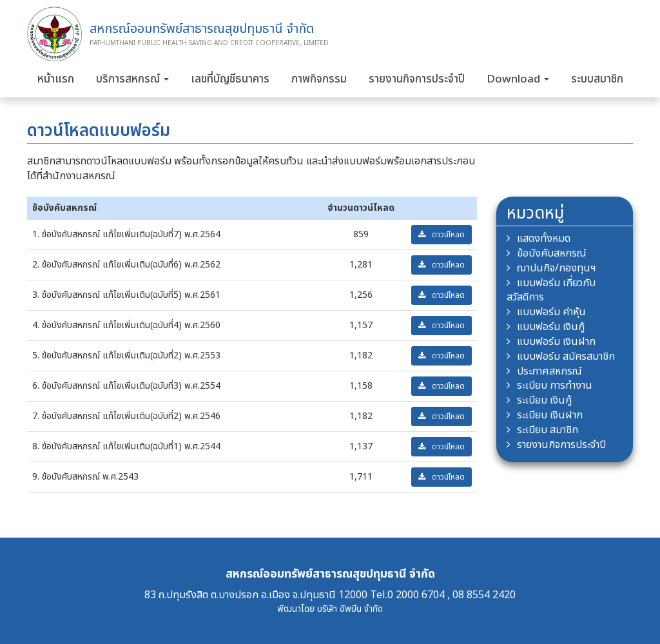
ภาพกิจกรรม (319, 79)
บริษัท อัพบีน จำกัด (350, 609)
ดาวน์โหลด (442, 235)
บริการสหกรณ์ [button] (132, 79)
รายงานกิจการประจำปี (417, 79)
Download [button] (518, 79)
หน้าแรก (56, 79)
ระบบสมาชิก (597, 79)
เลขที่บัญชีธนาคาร (230, 79)
